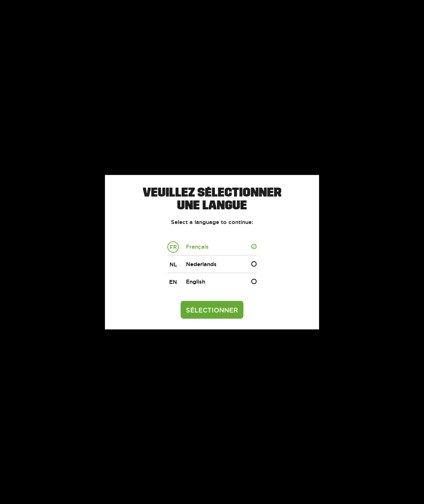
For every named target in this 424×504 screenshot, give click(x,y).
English (186, 282)
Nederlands (192, 264)
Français (188, 247)
